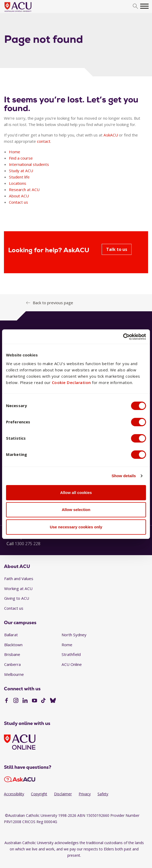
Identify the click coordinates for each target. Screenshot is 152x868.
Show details (124, 476)
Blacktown (13, 645)
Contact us (18, 202)
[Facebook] (6, 701)
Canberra (12, 664)
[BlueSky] (53, 701)
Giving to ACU (17, 598)
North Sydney (74, 635)
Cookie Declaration (71, 382)
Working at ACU (18, 588)
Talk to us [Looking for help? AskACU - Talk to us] (117, 249)
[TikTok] (43, 701)
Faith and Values (19, 578)
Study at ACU (21, 171)
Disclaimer (63, 794)
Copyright (39, 794)
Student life (19, 177)
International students (29, 164)
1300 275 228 (28, 544)
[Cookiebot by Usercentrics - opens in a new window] (123, 337)
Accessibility (14, 794)
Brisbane (12, 654)
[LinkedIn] (25, 701)
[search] (135, 6)
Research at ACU (24, 190)
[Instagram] (16, 701)
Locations (18, 183)
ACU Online (72, 664)
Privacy (85, 794)
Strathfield (71, 654)
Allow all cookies (76, 493)
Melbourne (14, 674)
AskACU (111, 135)
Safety (103, 794)
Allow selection (76, 510)
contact (44, 141)
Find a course (21, 158)
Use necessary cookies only (76, 527)
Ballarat (11, 635)
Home (15, 152)
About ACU (19, 196)
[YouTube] (34, 701)
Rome (67, 645)
